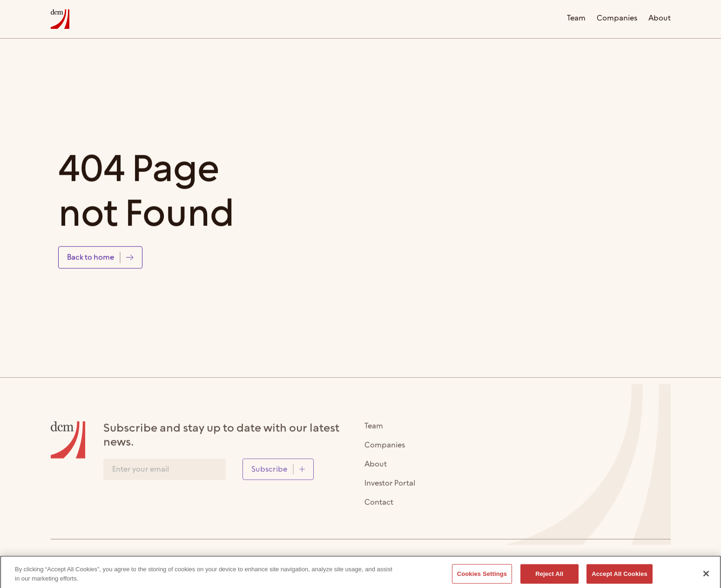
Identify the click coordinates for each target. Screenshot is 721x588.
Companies (617, 19)
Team (576, 19)
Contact (379, 506)
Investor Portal (390, 487)
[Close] (706, 576)
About (660, 19)
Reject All (549, 577)
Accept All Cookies (620, 577)
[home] (60, 19)
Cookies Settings (482, 577)
